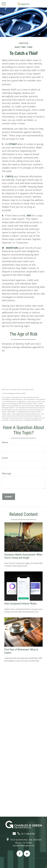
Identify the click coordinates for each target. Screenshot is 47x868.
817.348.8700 (26, 834)
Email (5, 458)
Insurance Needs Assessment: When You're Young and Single (23, 556)
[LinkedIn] (27, 854)
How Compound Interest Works (20, 603)
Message (7, 473)
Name (5, 442)
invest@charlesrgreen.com (23, 846)
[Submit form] (9, 497)
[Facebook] (20, 854)
